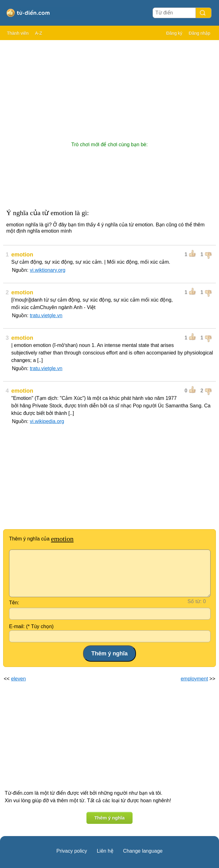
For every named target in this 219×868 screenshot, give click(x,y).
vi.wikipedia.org (47, 421)
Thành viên (18, 33)
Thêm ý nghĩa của (41, 539)
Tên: (14, 603)
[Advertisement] (109, 88)
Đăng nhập (199, 33)
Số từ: (195, 601)
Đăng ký (174, 33)
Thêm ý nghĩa (109, 818)
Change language (143, 851)
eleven (18, 679)
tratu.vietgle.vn (46, 315)
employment (194, 679)
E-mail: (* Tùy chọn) (31, 626)
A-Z (39, 33)
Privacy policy (72, 851)
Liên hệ (105, 851)
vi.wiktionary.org (48, 270)
